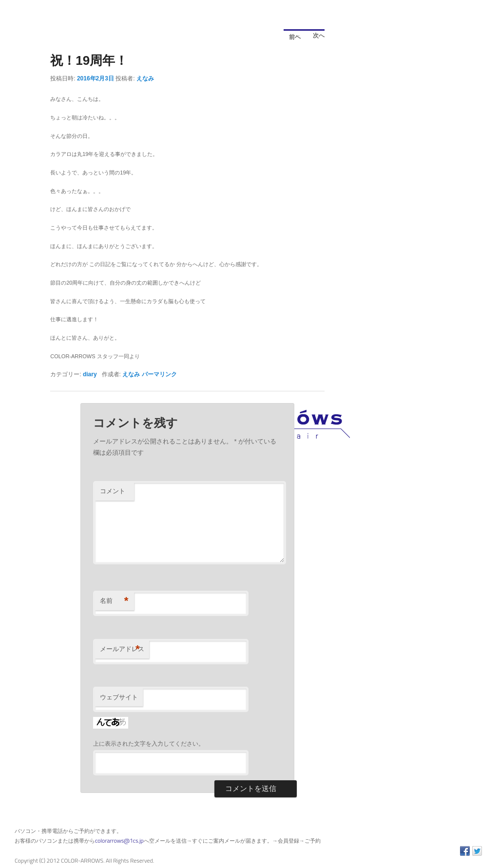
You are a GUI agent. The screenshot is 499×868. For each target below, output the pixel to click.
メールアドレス (122, 649)
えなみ (145, 78)
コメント (113, 491)
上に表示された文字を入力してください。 (149, 744)
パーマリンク (159, 374)
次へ (316, 37)
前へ (292, 35)
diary (90, 374)
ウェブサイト (119, 697)
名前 (114, 601)
